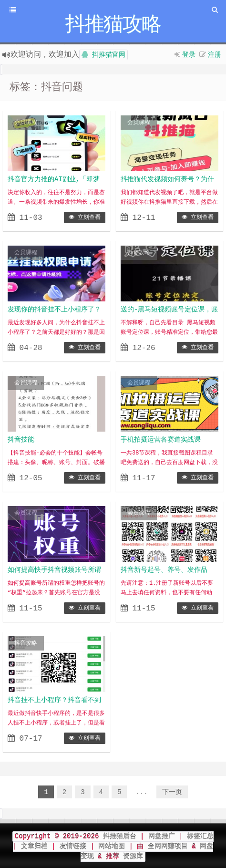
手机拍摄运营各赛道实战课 (161, 440)
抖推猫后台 (120, 837)
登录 (189, 54)
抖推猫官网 (103, 55)
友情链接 (73, 847)
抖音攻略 (139, 253)
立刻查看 (85, 217)
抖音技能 (21, 440)
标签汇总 (200, 837)
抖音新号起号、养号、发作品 (164, 570)
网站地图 (112, 847)
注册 (215, 54)
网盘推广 (162, 837)
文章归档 (34, 847)
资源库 (131, 857)
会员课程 (26, 123)
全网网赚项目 (168, 847)
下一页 (172, 792)
